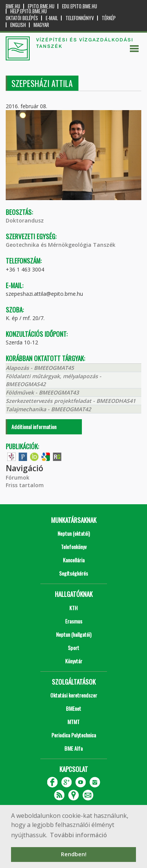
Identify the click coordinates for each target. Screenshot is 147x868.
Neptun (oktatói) (74, 533)
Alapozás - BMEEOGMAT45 (40, 368)
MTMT (73, 722)
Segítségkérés (73, 573)
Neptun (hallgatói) (74, 634)
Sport (73, 648)
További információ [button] (78, 835)
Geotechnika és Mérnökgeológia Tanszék (61, 245)
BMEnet (73, 708)
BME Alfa (73, 748)
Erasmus (74, 621)
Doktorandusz (25, 220)
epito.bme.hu (41, 6)
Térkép (109, 18)
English (18, 25)
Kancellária (74, 560)
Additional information (34, 427)
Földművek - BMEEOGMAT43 (42, 392)
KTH (73, 608)
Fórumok (18, 477)
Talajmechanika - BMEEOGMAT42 (48, 409)
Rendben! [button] (74, 854)
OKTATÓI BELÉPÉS (22, 18)
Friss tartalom (25, 485)
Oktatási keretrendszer (74, 695)
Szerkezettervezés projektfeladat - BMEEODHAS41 (71, 401)
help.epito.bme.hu (29, 11)
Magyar (41, 25)
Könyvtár (74, 661)
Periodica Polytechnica (74, 735)
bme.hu (13, 6)
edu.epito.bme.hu (80, 6)
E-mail (52, 18)
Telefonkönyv (80, 18)
